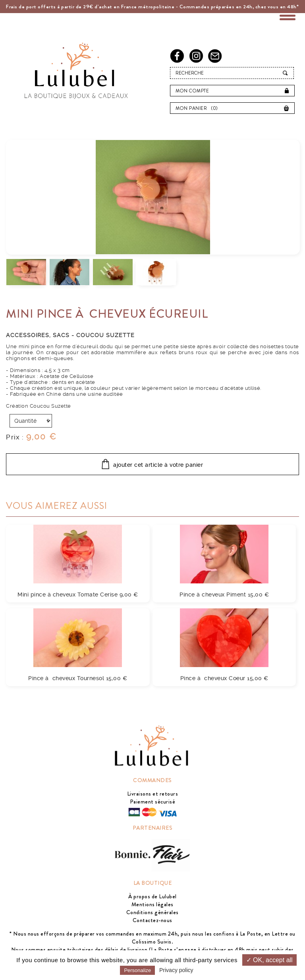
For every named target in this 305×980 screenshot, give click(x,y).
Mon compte (192, 91)
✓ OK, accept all (269, 960)
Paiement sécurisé (153, 802)
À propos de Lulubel (152, 896)
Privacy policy (176, 970)
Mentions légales (152, 904)
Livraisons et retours (153, 794)
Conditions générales (152, 912)
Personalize (137, 970)
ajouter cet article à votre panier (158, 465)
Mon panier (199, 108)
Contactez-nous (152, 920)
